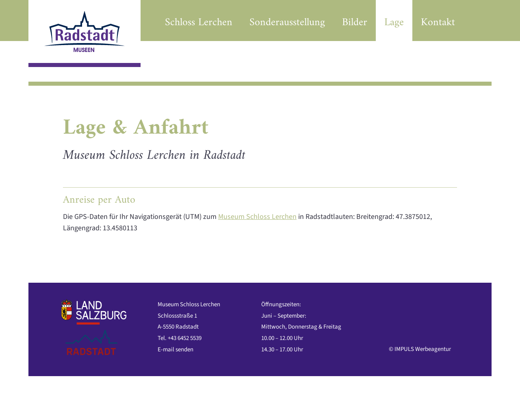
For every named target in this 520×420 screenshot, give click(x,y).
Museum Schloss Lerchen (257, 217)
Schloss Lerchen (199, 23)
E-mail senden (175, 350)
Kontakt (438, 23)
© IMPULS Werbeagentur (420, 349)
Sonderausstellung (287, 23)
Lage (394, 23)
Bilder (355, 23)
